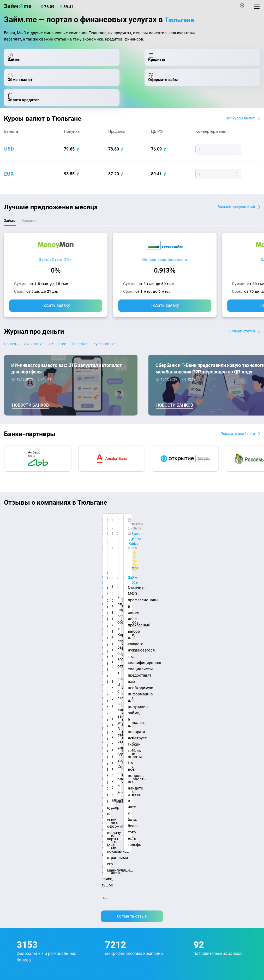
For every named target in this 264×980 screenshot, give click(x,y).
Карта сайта (16, 733)
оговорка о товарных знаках (165, 938)
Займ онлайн (146, 770)
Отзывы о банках (20, 792)
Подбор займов (18, 859)
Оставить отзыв (132, 595)
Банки (10, 815)
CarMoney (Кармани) (78, 533)
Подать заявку (56, 317)
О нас (10, 728)
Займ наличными (150, 759)
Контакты (46, 728)
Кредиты (12, 837)
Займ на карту (147, 792)
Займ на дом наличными (157, 781)
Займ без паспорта (152, 815)
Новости (12, 356)
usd (9, 160)
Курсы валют (133, 356)
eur (9, 185)
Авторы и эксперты (96, 728)
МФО (8, 826)
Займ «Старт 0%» (56, 271)
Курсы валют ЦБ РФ (23, 781)
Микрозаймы (146, 747)
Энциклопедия (18, 759)
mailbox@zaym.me (30, 881)
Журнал (11, 747)
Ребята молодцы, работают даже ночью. (46, 542)
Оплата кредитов (20, 848)
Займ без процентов (153, 826)
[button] (258, 516)
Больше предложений (234, 217)
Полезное (101, 356)
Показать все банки (235, 445)
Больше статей (240, 342)
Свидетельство (15, 943)
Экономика (41, 356)
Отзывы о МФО (18, 803)
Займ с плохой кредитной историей (167, 803)
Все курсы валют (238, 128)
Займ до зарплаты (151, 837)
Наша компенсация (155, 728)
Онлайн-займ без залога (165, 271)
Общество (72, 356)
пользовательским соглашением (78, 925)
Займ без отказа (149, 848)
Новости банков (30, 417)
